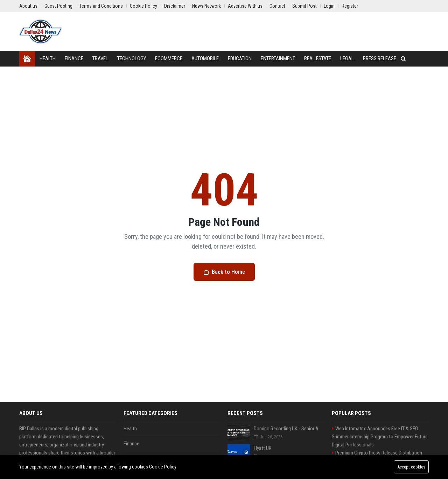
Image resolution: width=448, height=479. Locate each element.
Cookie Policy (163, 467)
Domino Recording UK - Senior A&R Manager (289, 429)
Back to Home (224, 272)
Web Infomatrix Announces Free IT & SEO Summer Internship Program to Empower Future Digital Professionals (380, 437)
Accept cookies (411, 467)
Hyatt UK (263, 448)
